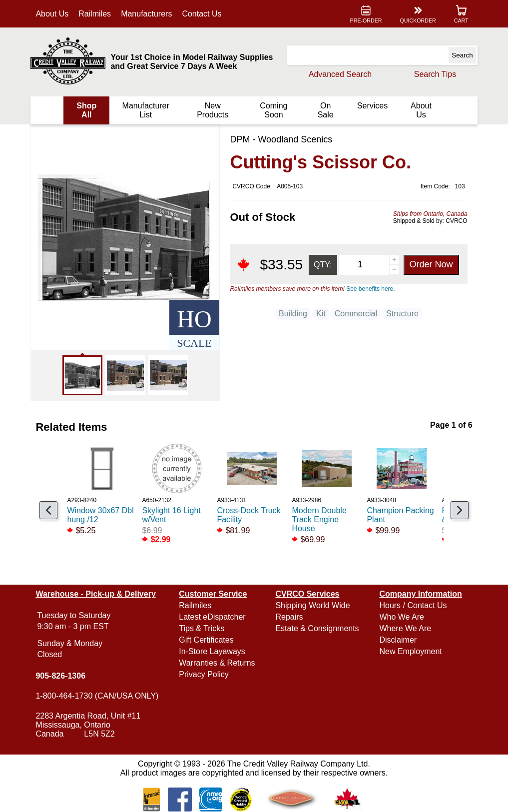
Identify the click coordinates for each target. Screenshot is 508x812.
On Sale (324, 110)
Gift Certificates (207, 640)
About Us (54, 14)
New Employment (409, 651)
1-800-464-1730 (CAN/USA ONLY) (99, 696)
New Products (213, 110)
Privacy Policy (205, 674)
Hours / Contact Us (412, 605)
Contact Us (204, 14)
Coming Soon (273, 110)
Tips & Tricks (203, 628)
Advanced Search (338, 74)
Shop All (88, 110)
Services (371, 106)
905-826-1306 (63, 676)
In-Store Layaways (213, 651)
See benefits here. (368, 289)
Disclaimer (397, 640)
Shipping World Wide (312, 605)
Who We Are (401, 617)
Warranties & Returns (218, 663)
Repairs (289, 617)
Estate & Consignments (317, 628)
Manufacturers (149, 14)
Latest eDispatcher (213, 617)
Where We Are (404, 628)
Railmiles (97, 14)
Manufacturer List (147, 110)
